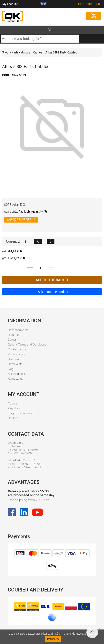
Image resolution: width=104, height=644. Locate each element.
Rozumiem (53, 639)
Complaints (15, 364)
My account (10, 4)
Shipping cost (16, 374)
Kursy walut (15, 379)
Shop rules (14, 359)
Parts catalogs (21, 52)
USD (97, 4)
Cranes (38, 52)
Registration (15, 408)
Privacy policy (16, 354)
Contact (13, 418)
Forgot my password (21, 413)
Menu (52, 30)
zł (26, 241)
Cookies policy (17, 349)
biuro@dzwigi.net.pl (28, 467)
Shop (5, 52)
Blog (11, 369)
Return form (16, 335)
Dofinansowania (18, 330)
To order (13, 404)
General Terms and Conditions (27, 345)
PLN (81, 4)
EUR (89, 4)
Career (12, 340)
